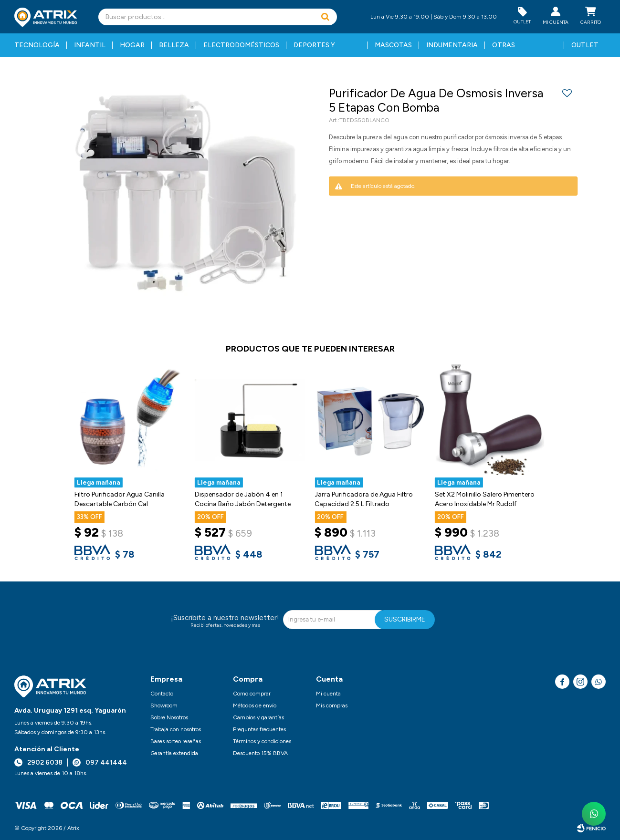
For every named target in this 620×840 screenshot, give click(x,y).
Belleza (174, 45)
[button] (325, 17)
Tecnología (37, 45)
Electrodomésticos (241, 45)
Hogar (132, 45)
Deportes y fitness (314, 49)
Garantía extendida (174, 753)
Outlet (585, 45)
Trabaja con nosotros (176, 729)
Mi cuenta (328, 694)
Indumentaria (452, 45)
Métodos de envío (255, 705)
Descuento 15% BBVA (260, 753)
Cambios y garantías (258, 717)
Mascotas (393, 45)
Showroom (164, 705)
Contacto (162, 694)
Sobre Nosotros (169, 717)
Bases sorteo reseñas (176, 741)
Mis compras (332, 705)
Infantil (90, 45)
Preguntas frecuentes (259, 729)
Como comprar (252, 694)
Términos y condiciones (262, 741)
